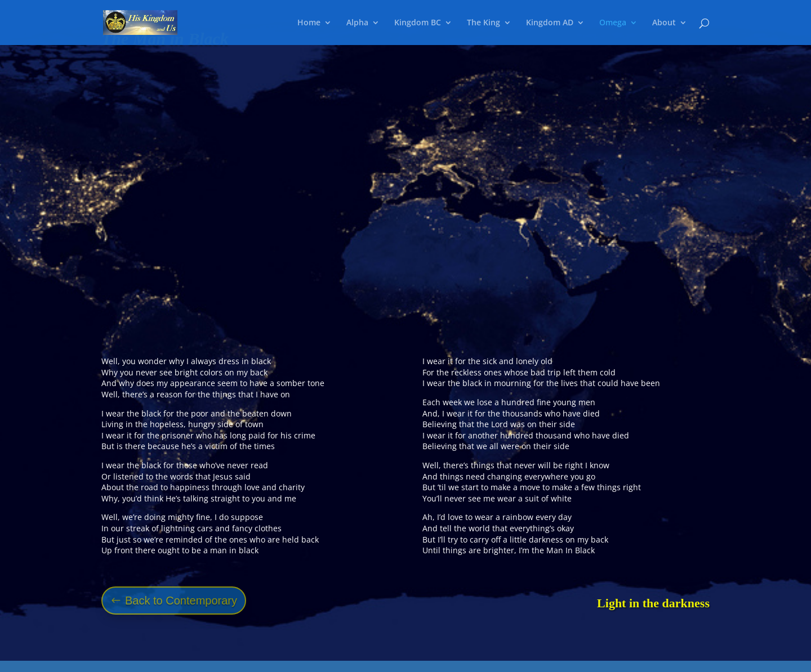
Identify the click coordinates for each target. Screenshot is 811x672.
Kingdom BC (418, 23)
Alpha (357, 23)
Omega (613, 23)
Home (309, 23)
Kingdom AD (550, 23)
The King (484, 23)
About (664, 23)
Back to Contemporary (181, 601)
